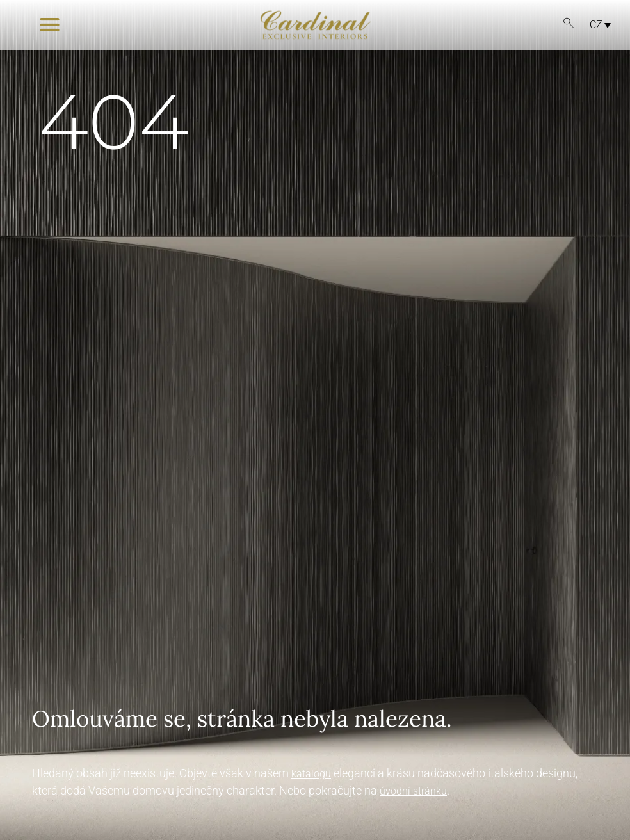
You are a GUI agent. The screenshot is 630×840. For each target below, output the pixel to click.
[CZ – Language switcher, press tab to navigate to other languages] (597, 25)
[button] (50, 25)
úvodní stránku (413, 791)
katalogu (311, 774)
